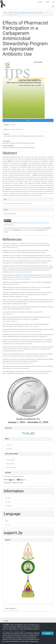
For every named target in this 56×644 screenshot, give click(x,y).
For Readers (8, 498)
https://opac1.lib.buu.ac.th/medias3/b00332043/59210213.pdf (18, 363)
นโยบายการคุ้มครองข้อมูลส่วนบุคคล (13, 631)
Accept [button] (48, 633)
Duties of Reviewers (11, 468)
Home (5, 13)
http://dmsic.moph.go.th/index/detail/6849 (20, 279)
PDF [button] (28, 120)
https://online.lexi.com (8, 314)
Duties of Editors (10, 464)
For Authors (8, 502)
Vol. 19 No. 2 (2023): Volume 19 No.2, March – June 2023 (29, 13)
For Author (9, 445)
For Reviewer (9, 449)
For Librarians (8, 506)
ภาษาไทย (7, 525)
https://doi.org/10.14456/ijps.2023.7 (15, 129)
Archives (11, 13)
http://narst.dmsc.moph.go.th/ (10, 321)
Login (53, 2)
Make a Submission (10, 609)
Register (47, 2)
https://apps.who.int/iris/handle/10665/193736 (37, 373)
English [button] (41, 2)
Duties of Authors (11, 460)
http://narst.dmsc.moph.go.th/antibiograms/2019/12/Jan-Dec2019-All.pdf (23, 331)
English (7, 521)
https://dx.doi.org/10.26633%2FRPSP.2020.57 (21, 272)
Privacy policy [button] (34, 641)
